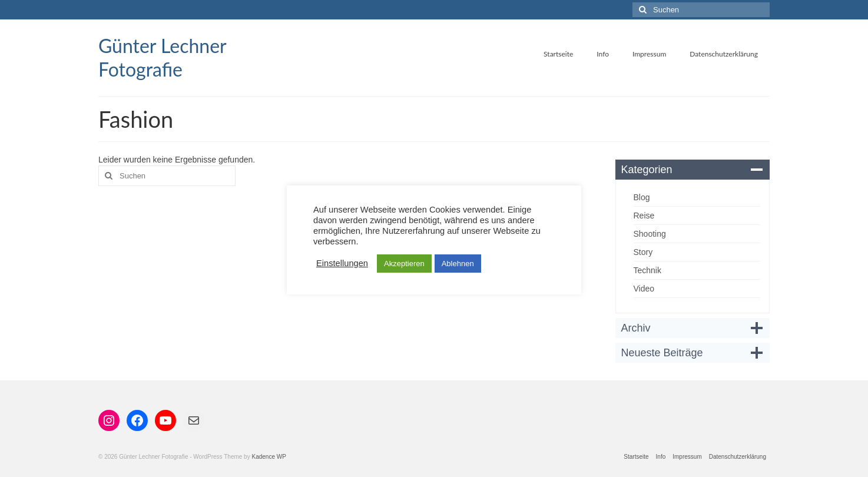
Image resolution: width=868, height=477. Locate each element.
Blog (642, 197)
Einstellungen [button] (342, 263)
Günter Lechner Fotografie (162, 57)
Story (643, 252)
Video (644, 289)
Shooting (650, 234)
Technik (647, 270)
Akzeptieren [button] (404, 264)
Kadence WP (269, 457)
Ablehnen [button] (458, 264)
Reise (644, 216)
